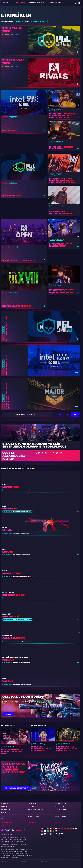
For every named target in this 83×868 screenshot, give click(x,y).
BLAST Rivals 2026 (13, 62)
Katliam (8, 660)
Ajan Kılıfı (45, 861)
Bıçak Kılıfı (5, 861)
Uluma (7, 530)
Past (6, 118)
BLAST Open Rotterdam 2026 (19, 260)
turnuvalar (59, 807)
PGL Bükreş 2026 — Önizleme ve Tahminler (61, 213)
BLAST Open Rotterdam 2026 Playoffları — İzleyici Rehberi (61, 245)
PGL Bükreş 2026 (12, 196)
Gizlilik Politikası (33, 816)
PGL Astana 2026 (12, 30)
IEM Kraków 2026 (7, 365)
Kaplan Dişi (11, 617)
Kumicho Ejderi (13, 595)
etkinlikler (14, 35)
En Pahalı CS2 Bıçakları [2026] (22, 641)
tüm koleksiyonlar (47, 468)
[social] (42, 834)
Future (7, 35)
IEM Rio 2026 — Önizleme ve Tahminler (61, 148)
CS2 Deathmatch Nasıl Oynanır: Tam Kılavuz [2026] (12, 752)
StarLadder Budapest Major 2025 (8, 396)
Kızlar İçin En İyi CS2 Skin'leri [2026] (22, 576)
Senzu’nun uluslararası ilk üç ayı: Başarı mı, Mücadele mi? (41, 749)
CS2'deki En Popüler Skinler (21, 533)
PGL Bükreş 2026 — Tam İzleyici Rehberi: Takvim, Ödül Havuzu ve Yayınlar (62, 180)
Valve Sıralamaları (35, 810)
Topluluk (4, 11)
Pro (2, 825)
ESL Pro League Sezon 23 (17, 306)
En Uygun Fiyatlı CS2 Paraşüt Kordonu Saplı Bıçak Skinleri (22, 663)
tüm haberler (54, 726)
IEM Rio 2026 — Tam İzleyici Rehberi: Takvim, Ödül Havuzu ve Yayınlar (62, 116)
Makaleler (11, 747)
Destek (3, 816)
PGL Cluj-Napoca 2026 (7, 328)
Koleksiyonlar (8, 490)
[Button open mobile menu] (79, 3)
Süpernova (10, 509)
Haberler (32, 3)
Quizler (4, 807)
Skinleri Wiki (32, 823)
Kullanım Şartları (60, 816)
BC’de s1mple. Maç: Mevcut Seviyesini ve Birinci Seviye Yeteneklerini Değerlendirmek (67, 749)
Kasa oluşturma (61, 810)
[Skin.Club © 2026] (13, 830)
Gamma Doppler (14, 638)
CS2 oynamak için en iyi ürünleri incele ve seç (14, 768)
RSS (2, 819)
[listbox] (19, 21)
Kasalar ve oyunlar (8, 823)
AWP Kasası (25, 861)
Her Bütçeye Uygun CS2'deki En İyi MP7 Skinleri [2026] (22, 555)
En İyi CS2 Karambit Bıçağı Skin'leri (22, 620)
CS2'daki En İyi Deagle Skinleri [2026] (22, 598)
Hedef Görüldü (13, 573)
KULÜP (4, 812)
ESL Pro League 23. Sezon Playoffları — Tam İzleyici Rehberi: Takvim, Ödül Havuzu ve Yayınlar (62, 291)
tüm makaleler (24, 726)
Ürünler (57, 823)
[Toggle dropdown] (48, 3)
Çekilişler (32, 807)
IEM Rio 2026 (9, 131)
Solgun (8, 552)
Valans (8, 681)
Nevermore (11, 487)
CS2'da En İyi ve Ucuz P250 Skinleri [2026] (22, 490)
